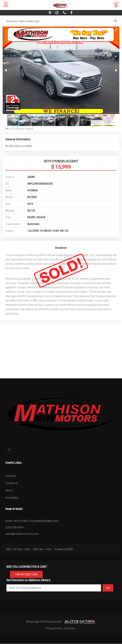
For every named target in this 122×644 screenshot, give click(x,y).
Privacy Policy (54, 628)
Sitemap (69, 628)
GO (108, 588)
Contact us (12, 483)
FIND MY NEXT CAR (26, 574)
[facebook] (72, 13)
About (9, 490)
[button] (116, 30)
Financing (11, 476)
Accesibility (12, 498)
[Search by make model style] (61, 21)
